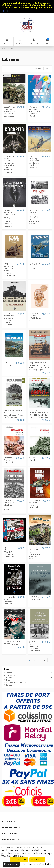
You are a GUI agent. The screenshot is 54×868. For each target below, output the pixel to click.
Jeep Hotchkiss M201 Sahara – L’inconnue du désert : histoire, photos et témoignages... (39, 366)
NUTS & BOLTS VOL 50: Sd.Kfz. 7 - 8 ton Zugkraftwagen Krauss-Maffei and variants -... (14, 414)
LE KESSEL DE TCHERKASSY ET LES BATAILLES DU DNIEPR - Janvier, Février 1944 (39, 414)
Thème (9, 678)
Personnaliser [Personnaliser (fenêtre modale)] (11, 864)
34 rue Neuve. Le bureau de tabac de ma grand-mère (35, 646)
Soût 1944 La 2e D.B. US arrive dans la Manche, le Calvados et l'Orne (10, 113)
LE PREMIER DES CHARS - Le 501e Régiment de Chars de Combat (35, 553)
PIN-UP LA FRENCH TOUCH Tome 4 (35, 317)
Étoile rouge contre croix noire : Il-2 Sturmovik (34, 504)
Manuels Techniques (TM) (16, 682)
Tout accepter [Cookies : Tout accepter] (19, 860)
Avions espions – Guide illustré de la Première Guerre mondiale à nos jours (10, 218)
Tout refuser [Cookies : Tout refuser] (37, 860)
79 (45, 660)
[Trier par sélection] (38, 69)
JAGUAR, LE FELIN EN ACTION (35, 266)
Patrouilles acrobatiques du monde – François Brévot (35, 111)
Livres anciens (12, 675)
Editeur (9, 685)
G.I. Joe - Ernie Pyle (34, 459)
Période (9, 673)
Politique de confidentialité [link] (37, 864)
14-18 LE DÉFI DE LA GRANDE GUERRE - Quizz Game (9, 552)
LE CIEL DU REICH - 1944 (35, 598)
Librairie (8, 669)
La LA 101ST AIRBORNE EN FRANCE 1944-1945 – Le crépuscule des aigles (35, 217)
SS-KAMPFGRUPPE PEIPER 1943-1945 (12, 643)
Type (8, 680)
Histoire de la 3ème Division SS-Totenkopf (9, 600)
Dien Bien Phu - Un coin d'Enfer (9, 460)
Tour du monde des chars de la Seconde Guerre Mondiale (9, 319)
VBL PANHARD (8, 364)
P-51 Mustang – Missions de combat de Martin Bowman (34, 162)
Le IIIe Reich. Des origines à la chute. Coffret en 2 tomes (9, 505)
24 (47, 69)
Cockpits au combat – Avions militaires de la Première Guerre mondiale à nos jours (9, 164)
